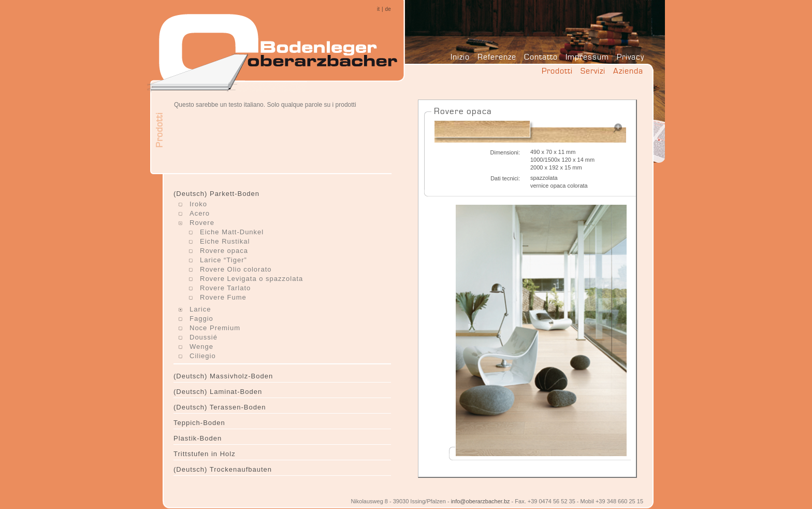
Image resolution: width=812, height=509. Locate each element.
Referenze (497, 57)
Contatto (541, 57)
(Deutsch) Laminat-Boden (218, 392)
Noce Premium (215, 328)
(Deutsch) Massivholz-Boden (223, 376)
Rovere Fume (223, 297)
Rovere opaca (224, 251)
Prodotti (557, 71)
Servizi (593, 71)
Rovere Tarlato (225, 288)
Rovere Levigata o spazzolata (251, 279)
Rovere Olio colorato (236, 269)
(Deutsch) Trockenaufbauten (223, 469)
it (378, 9)
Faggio (201, 319)
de (388, 9)
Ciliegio (203, 356)
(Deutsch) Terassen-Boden (220, 407)
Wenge (201, 347)
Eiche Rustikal (225, 241)
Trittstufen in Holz (205, 454)
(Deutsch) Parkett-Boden (216, 194)
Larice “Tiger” (223, 260)
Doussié (204, 337)
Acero (200, 213)
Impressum (587, 57)
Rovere (202, 223)
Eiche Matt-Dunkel (232, 232)
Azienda (628, 71)
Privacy (630, 57)
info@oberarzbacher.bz (481, 501)
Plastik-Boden (198, 438)
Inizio (460, 57)
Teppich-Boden (199, 423)
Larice (200, 309)
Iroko (198, 204)
